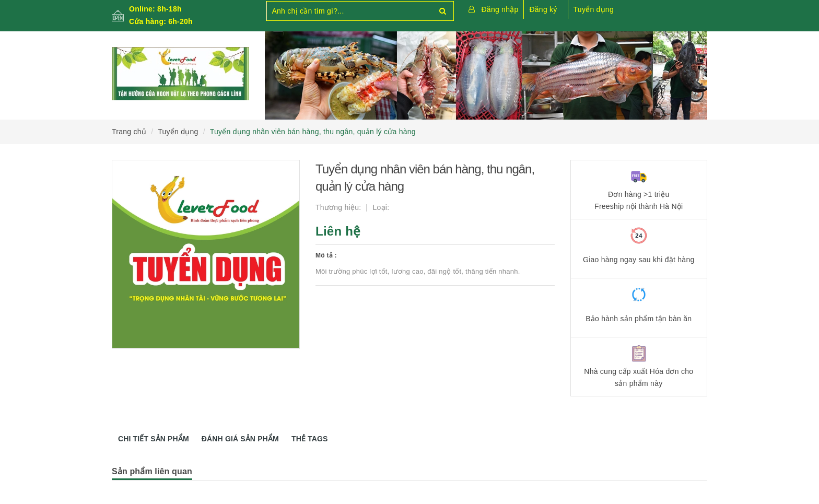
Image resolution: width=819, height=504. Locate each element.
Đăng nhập (500, 9)
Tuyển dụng (594, 9)
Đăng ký (543, 9)
